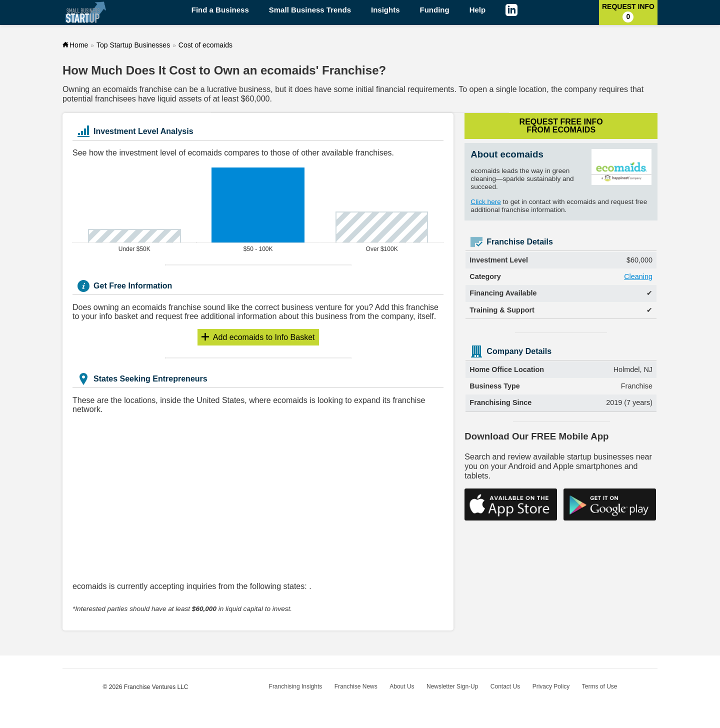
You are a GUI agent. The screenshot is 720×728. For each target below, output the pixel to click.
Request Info (628, 12)
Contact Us (505, 686)
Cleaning (638, 276)
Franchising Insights (296, 686)
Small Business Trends (310, 10)
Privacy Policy (551, 686)
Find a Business (220, 10)
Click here (485, 202)
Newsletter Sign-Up (452, 686)
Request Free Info (561, 126)
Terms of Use (600, 686)
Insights (385, 10)
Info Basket (264, 337)
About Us (402, 686)
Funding (435, 10)
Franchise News (356, 686)
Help (478, 10)
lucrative (222, 89)
